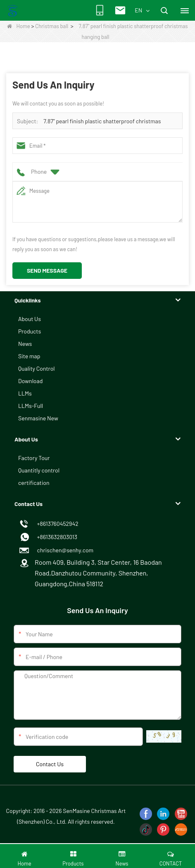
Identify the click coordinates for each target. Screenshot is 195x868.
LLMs (25, 393)
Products (30, 331)
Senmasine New (38, 418)
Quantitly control (39, 470)
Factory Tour (34, 458)
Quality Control (37, 368)
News (25, 344)
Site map (29, 356)
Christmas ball (52, 26)
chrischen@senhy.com (64, 550)
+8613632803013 (56, 537)
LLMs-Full (31, 406)
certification (34, 483)
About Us (30, 319)
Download (30, 381)
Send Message (47, 270)
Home (18, 26)
